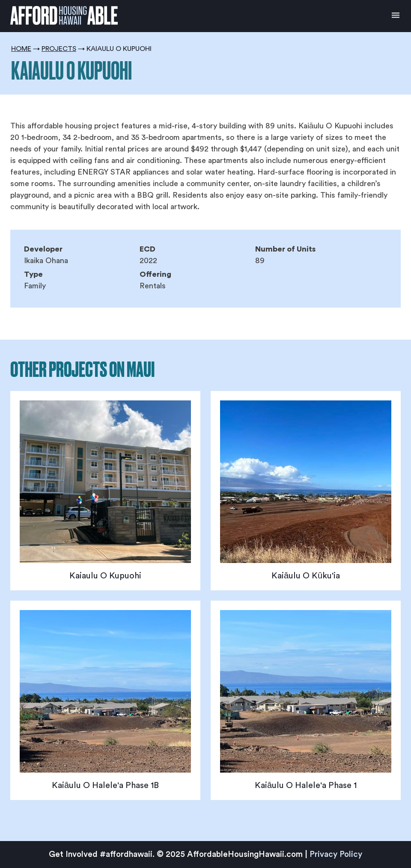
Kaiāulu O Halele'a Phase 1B (105, 785)
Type (33, 274)
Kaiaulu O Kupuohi (105, 576)
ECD (147, 249)
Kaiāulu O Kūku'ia (306, 576)
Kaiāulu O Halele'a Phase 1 (306, 785)
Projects (59, 49)
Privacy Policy (336, 855)
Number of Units (285, 249)
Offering (155, 274)
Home (21, 49)
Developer (43, 249)
